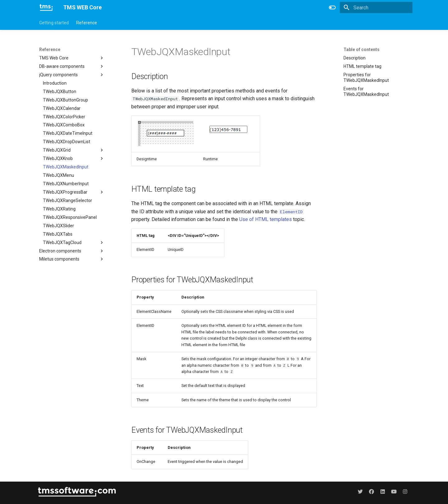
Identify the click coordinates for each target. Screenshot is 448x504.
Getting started (54, 23)
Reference (87, 23)
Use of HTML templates (266, 219)
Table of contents (362, 49)
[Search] (376, 7)
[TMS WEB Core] (46, 7)
